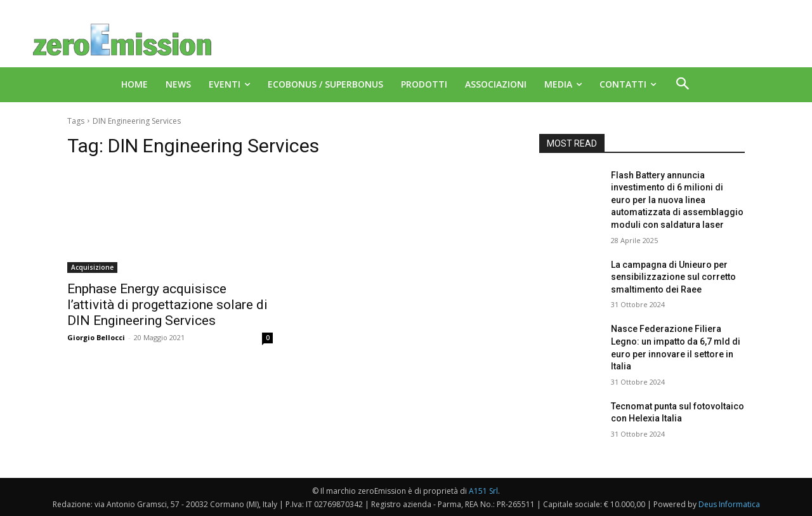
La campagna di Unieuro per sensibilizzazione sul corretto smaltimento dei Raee (673, 277)
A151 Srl (483, 491)
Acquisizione (92, 267)
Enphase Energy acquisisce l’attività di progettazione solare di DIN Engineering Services (167, 305)
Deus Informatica (729, 504)
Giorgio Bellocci (96, 337)
